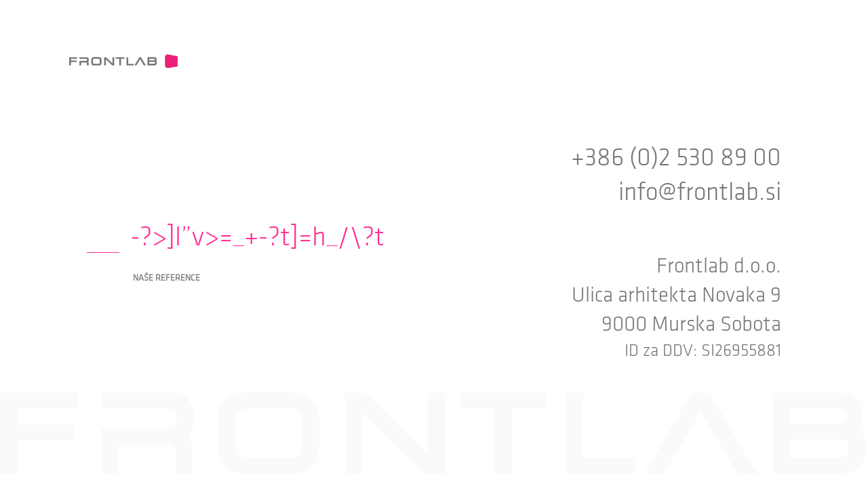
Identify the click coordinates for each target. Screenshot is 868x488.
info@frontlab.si (700, 192)
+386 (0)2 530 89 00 (676, 158)
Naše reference (166, 278)
